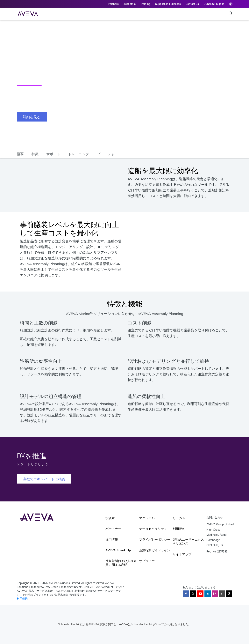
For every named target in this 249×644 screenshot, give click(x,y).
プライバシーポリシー (155, 539)
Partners (114, 4)
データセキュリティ (153, 529)
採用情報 (112, 539)
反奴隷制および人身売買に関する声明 (121, 563)
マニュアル (147, 518)
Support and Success (168, 4)
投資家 (110, 518)
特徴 (35, 154)
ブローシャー (107, 154)
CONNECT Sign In (214, 4)
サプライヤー (148, 561)
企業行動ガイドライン (155, 550)
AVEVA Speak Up (118, 550)
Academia (130, 4)
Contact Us (192, 4)
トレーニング (79, 154)
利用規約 (179, 529)
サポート (53, 154)
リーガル (179, 518)
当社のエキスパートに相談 (44, 479)
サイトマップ (182, 554)
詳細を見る (32, 117)
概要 (20, 154)
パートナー (113, 529)
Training (145, 4)
